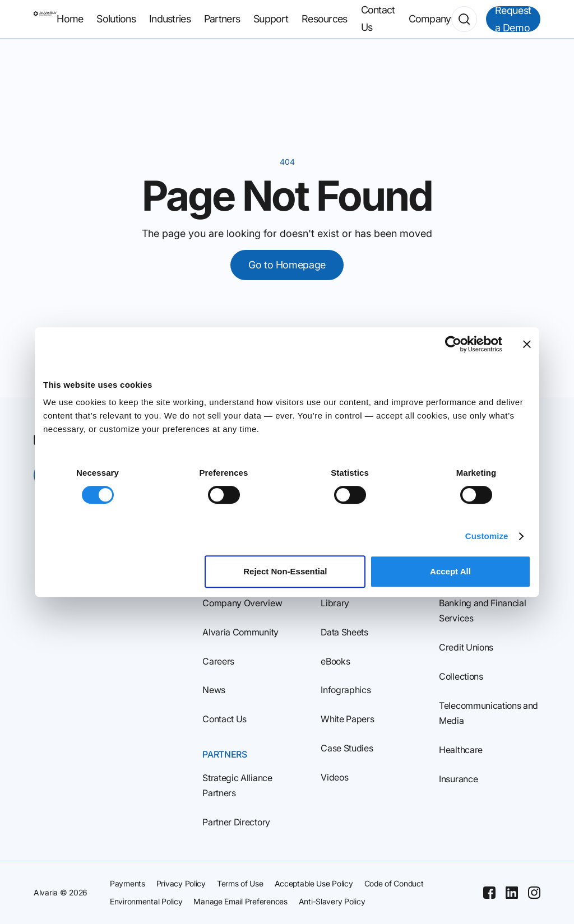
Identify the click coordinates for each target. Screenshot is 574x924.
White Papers (347, 719)
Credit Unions (466, 647)
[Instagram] (534, 893)
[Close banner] (527, 344)
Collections (461, 676)
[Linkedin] (512, 893)
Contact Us (224, 719)
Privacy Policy (181, 883)
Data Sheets (344, 632)
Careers (218, 661)
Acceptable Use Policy (314, 883)
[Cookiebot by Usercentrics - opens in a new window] (453, 344)
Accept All (450, 571)
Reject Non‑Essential (285, 571)
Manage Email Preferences (240, 901)
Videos (334, 777)
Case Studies (347, 748)
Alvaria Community (240, 632)
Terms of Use (240, 883)
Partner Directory (236, 822)
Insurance (458, 779)
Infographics (346, 690)
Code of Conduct (394, 883)
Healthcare (461, 750)
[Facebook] (489, 893)
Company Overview (242, 603)
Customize (487, 536)
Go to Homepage (287, 265)
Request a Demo (513, 19)
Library (335, 603)
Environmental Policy (146, 901)
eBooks (335, 661)
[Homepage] (45, 19)
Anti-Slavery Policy (332, 901)
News (214, 690)
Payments (128, 883)
